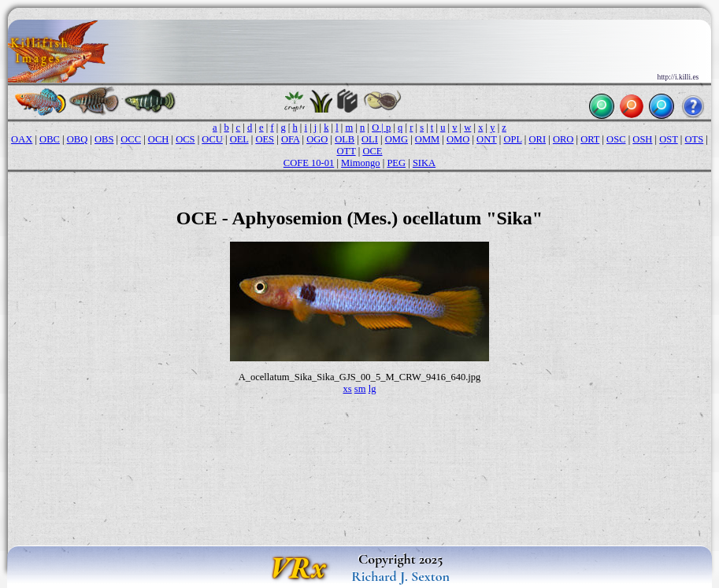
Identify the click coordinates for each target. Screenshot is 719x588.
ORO (563, 139)
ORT (590, 139)
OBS (104, 139)
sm (360, 389)
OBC (50, 139)
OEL (239, 139)
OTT (346, 151)
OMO (458, 139)
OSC (616, 139)
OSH (642, 139)
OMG (397, 139)
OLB (345, 139)
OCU (212, 139)
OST (668, 139)
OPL (512, 139)
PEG (396, 163)
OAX (22, 139)
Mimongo (361, 163)
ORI (537, 139)
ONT (487, 139)
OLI (370, 139)
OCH (159, 139)
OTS (695, 139)
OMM (427, 139)
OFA (290, 139)
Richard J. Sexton (400, 576)
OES (265, 139)
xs (348, 389)
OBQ (78, 139)
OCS (185, 139)
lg (372, 389)
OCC (131, 139)
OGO (317, 139)
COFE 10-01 (309, 163)
